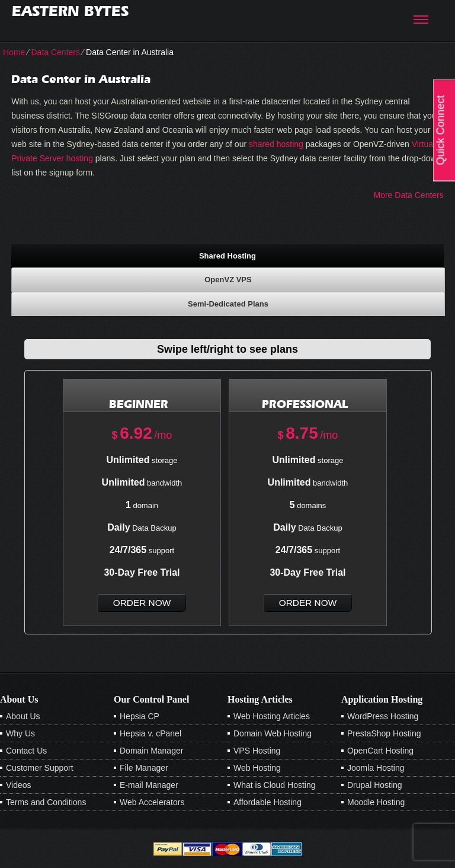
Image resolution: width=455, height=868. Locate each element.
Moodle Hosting (376, 802)
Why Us (20, 733)
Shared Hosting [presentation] (227, 256)
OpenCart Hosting (380, 751)
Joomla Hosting (376, 768)
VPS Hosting (257, 751)
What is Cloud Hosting (275, 785)
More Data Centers (409, 195)
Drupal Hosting (375, 785)
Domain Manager (151, 751)
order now (142, 603)
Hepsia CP (140, 716)
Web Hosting (257, 768)
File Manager (144, 768)
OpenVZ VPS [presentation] (228, 280)
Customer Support (40, 768)
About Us (23, 716)
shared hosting (276, 144)
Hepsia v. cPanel (150, 733)
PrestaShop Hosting (384, 733)
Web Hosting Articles (272, 716)
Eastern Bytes (70, 11)
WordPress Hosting (383, 716)
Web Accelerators (152, 802)
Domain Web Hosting (273, 733)
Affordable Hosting (267, 802)
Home (14, 52)
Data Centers (55, 52)
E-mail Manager (149, 785)
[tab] (227, 256)
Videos (19, 785)
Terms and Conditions (46, 802)
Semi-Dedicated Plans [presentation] (228, 304)
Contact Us (26, 751)
